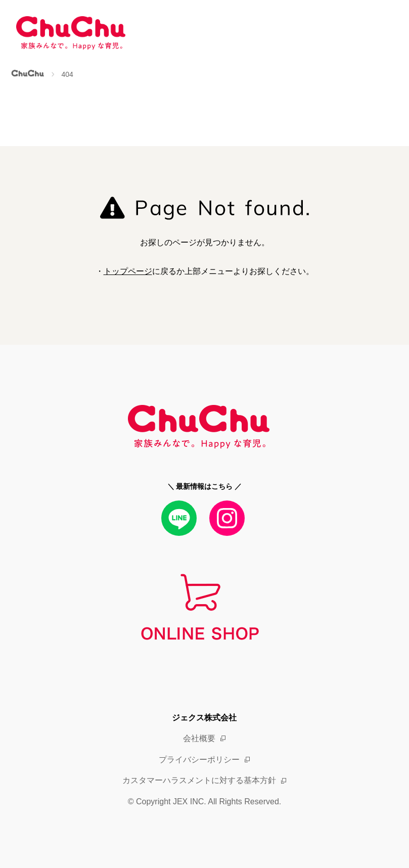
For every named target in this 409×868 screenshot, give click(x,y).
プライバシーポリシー (199, 760)
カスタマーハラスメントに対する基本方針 (199, 780)
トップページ (128, 271)
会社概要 (199, 738)
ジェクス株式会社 (204, 718)
